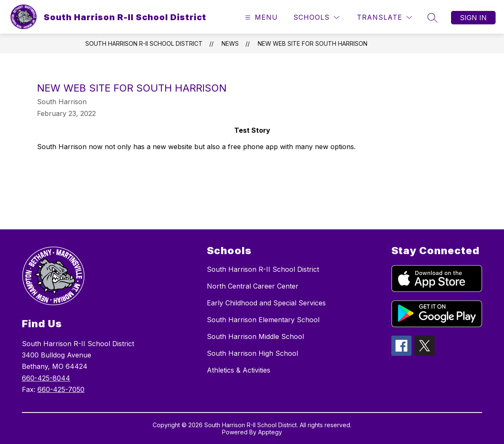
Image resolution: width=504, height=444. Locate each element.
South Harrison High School (252, 353)
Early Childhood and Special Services (266, 303)
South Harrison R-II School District (144, 43)
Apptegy (270, 432)
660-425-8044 (46, 378)
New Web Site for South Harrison (313, 43)
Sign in (473, 18)
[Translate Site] (384, 17)
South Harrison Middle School (255, 336)
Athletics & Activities (239, 370)
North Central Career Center (253, 286)
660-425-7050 (61, 389)
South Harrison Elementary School (263, 320)
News (230, 43)
